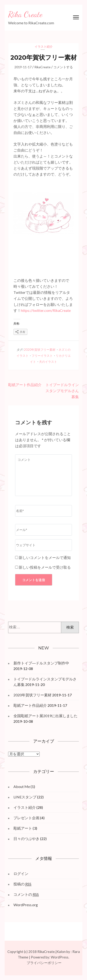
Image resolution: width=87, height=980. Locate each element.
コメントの (26, 894)
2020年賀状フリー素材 (40, 350)
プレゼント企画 (26, 818)
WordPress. (60, 957)
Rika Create (25, 14)
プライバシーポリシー (44, 963)
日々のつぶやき (26, 839)
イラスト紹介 (44, 47)
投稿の (22, 884)
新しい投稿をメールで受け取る (45, 567)
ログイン (21, 873)
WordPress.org (26, 905)
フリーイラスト (42, 356)
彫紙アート (23, 828)
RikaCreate (42, 67)
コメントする (63, 67)
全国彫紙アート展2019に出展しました (45, 716)
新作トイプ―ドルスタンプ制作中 (41, 663)
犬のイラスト (48, 362)
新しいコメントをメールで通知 (45, 557)
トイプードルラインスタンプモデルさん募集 (62, 391)
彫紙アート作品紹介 (25, 385)
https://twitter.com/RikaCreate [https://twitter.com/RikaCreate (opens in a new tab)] (46, 310)
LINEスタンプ (25, 797)
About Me (22, 786)
